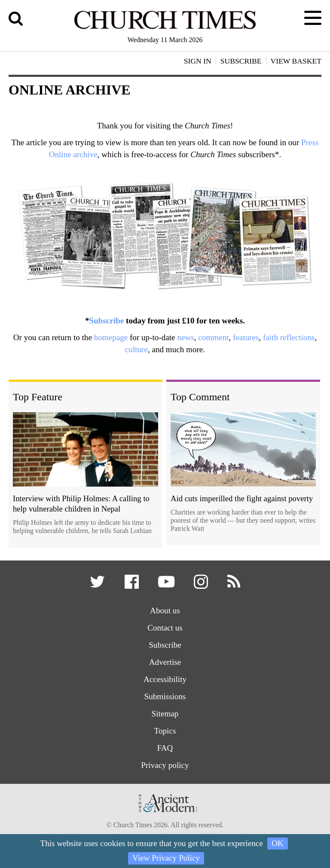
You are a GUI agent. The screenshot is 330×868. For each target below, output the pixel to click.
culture (136, 349)
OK (278, 843)
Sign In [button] (198, 61)
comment (213, 337)
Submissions (165, 696)
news (185, 337)
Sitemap (165, 714)
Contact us (165, 628)
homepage (111, 337)
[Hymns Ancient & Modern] (165, 815)
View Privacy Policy (166, 858)
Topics (165, 731)
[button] (99, 585)
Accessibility (165, 679)
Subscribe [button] (241, 61)
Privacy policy (165, 765)
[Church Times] (165, 28)
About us (165, 611)
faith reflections (289, 337)
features (246, 337)
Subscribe (107, 321)
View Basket (296, 61)
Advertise (165, 662)
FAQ (165, 748)
